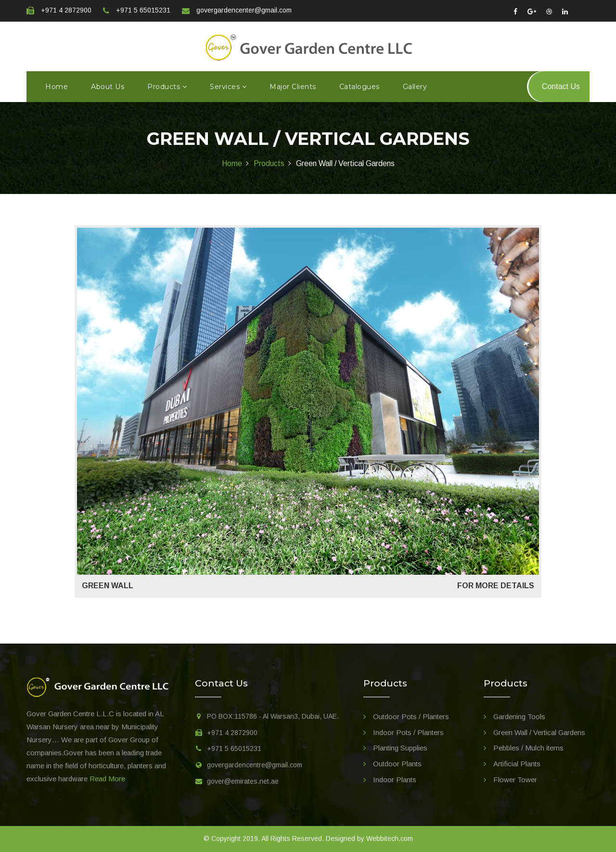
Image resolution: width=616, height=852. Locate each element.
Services (228, 87)
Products (167, 87)
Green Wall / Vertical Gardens (539, 732)
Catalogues (359, 87)
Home (57, 87)
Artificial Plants (517, 764)
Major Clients (293, 87)
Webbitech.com (390, 839)
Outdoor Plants (397, 764)
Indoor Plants (395, 780)
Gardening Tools (519, 716)
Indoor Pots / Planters (408, 732)
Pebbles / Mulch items (528, 748)
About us (108, 87)
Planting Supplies (400, 748)
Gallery (415, 87)
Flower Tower (515, 780)
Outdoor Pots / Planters (411, 716)
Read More (107, 779)
